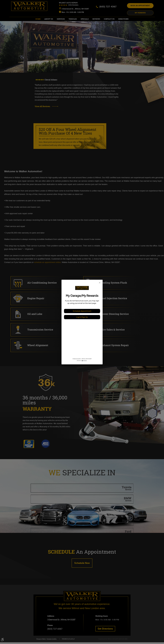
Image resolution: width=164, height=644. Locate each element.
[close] (100, 283)
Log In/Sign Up (82, 317)
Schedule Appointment (82, 311)
